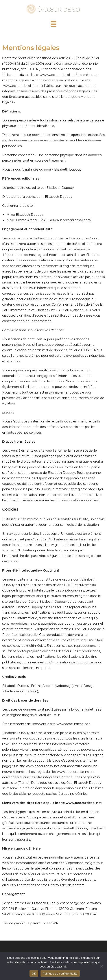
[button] (54, 24)
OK (34, 974)
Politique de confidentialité (60, 974)
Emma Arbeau (42, 686)
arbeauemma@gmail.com (70, 220)
